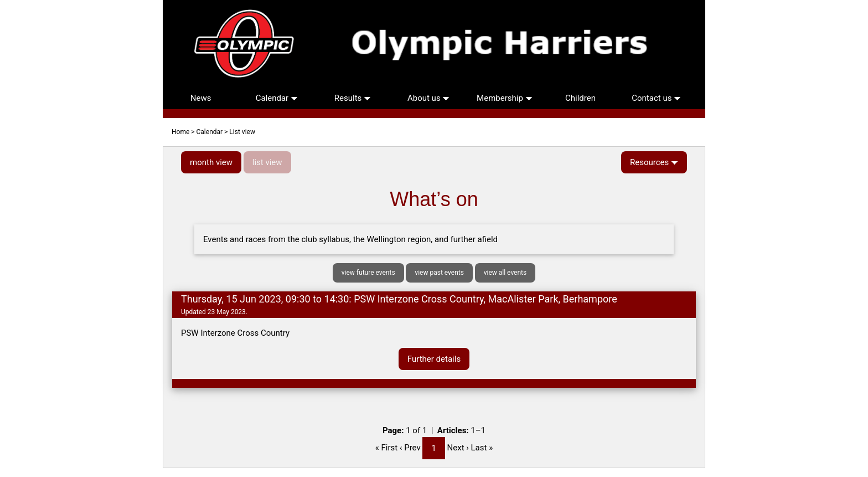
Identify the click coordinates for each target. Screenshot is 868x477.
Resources (654, 162)
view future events (368, 273)
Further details (434, 359)
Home (180, 132)
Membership (504, 98)
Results (353, 98)
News (201, 98)
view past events (439, 273)
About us (428, 98)
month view (211, 162)
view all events (505, 273)
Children (580, 98)
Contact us (656, 98)
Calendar (277, 98)
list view (267, 162)
